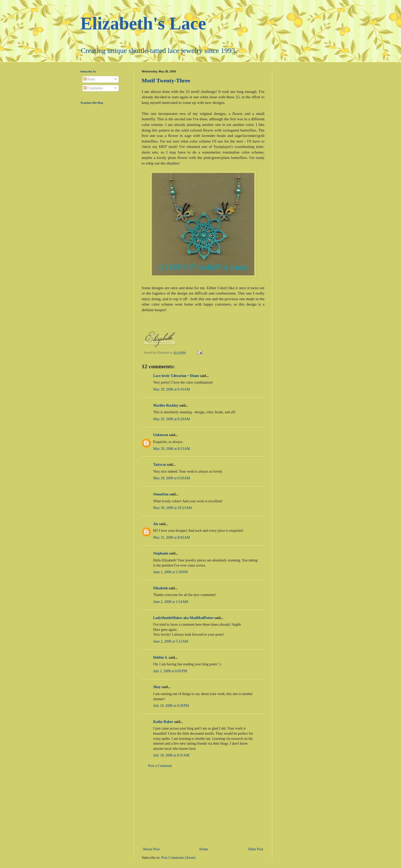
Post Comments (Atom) (178, 858)
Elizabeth (160, 588)
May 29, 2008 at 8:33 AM (172, 449)
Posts (89, 79)
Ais (156, 524)
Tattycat (159, 465)
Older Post (256, 849)
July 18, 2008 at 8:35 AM (171, 755)
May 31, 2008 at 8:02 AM (172, 538)
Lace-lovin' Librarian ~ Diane (176, 376)
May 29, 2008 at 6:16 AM (172, 389)
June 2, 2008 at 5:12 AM (171, 641)
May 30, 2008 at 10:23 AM (172, 508)
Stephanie (161, 553)
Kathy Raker (163, 722)
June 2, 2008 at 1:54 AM (171, 602)
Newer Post (151, 849)
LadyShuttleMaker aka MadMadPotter (183, 618)
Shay (157, 687)
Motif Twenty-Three (166, 80)
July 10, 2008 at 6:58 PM (171, 706)
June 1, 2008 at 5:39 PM (170, 572)
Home (204, 849)
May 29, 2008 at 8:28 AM (172, 419)
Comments (93, 88)
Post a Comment (160, 766)
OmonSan (161, 494)
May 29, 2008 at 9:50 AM (172, 478)
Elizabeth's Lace (143, 23)
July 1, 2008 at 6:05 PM (170, 671)
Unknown (161, 435)
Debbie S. (160, 658)
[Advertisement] (203, 808)
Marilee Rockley (166, 405)
